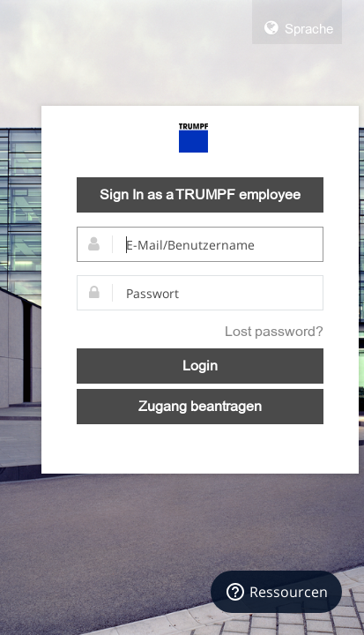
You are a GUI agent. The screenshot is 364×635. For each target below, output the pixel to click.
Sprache (297, 28)
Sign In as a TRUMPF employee (200, 195)
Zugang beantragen (200, 407)
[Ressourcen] (276, 592)
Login (200, 366)
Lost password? (274, 332)
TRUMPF (193, 138)
